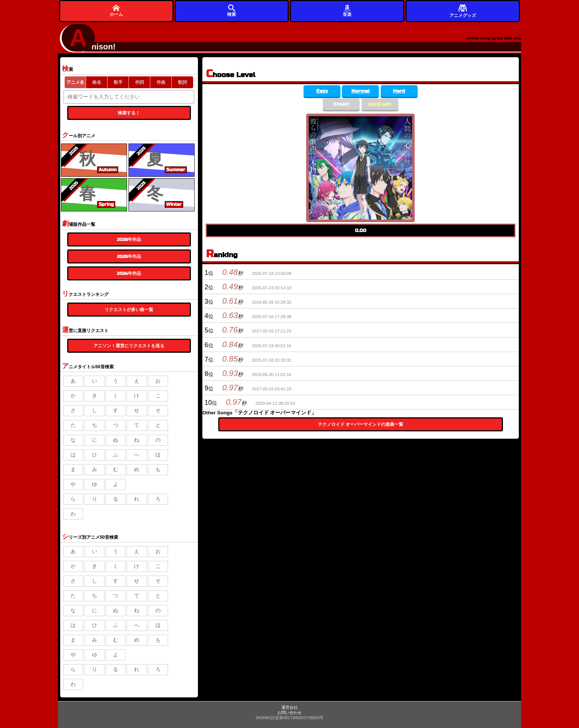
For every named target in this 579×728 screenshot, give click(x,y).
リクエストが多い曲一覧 (129, 310)
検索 (232, 11)
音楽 (347, 11)
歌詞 (182, 82)
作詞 (140, 82)
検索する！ (129, 113)
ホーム (116, 11)
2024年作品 (129, 273)
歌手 (118, 82)
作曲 (161, 82)
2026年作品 (129, 239)
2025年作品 (129, 256)
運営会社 (289, 707)
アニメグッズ (463, 11)
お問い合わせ (289, 713)
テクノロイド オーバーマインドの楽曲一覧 (361, 424)
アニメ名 (75, 82)
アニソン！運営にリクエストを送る (129, 346)
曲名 (97, 82)
